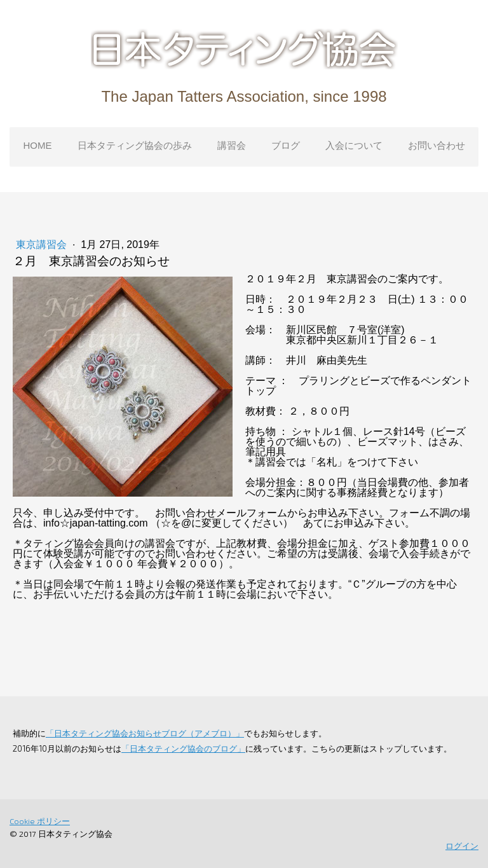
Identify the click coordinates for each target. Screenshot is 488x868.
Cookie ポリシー (40, 821)
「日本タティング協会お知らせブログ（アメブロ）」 (145, 733)
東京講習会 (43, 245)
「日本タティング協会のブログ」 (183, 748)
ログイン (462, 846)
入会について (354, 145)
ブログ (286, 145)
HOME (38, 145)
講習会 (232, 145)
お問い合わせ (437, 145)
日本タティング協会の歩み (135, 145)
